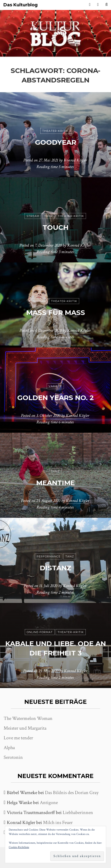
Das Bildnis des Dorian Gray (72, 793)
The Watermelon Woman (28, 718)
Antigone (49, 803)
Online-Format (40, 632)
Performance (49, 556)
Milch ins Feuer (58, 823)
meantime (55, 483)
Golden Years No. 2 (55, 398)
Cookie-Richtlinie (19, 847)
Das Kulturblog (21, 5)
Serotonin (13, 757)
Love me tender (18, 738)
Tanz (49, 216)
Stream (33, 216)
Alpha (9, 748)
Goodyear (56, 142)
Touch (55, 227)
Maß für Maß (56, 313)
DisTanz (56, 568)
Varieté (55, 386)
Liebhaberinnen (78, 813)
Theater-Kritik (55, 131)
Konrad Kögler (75, 160)
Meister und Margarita (25, 728)
